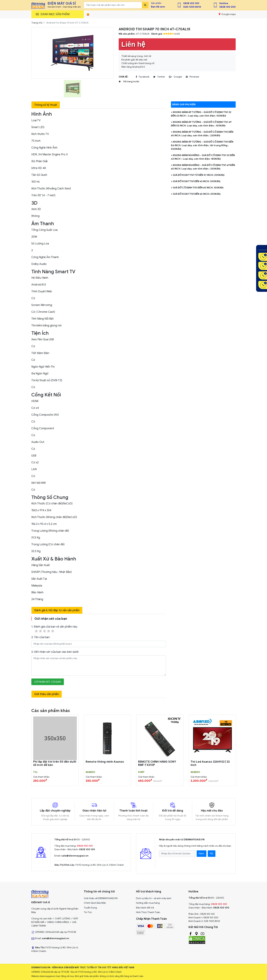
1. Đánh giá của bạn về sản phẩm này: (54, 629)
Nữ (212, 854)
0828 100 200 (227, 7)
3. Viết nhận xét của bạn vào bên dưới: (55, 652)
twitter (159, 77)
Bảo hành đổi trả (145, 908)
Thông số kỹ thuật (46, 105)
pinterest (193, 77)
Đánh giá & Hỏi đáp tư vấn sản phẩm (57, 610)
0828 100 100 (191, 3)
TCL (35, 772)
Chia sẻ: (123, 77)
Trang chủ (37, 23)
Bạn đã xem (158, 7)
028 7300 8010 (192, 7)
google (175, 77)
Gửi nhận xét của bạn (48, 682)
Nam (202, 854)
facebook (143, 77)
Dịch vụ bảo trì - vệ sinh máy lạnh (154, 898)
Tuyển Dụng (90, 908)
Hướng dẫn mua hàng (148, 903)
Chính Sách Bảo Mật (95, 903)
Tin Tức (88, 912)
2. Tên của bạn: (41, 637)
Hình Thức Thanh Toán (148, 912)
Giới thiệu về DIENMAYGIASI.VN (101, 898)
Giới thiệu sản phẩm (47, 694)
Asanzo (90, 772)
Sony (141, 772)
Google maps (227, 14)
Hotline (224, 3)
